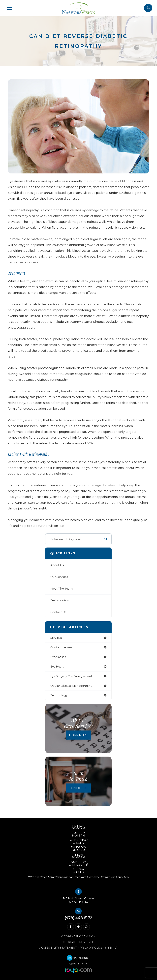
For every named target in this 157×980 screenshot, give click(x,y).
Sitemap (111, 948)
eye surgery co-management (71, 676)
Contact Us (58, 612)
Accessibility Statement (58, 948)
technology (59, 695)
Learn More (78, 735)
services (56, 638)
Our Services (59, 577)
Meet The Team (62, 589)
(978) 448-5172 (78, 918)
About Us (57, 565)
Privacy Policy (91, 948)
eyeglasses (58, 657)
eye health (58, 667)
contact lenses (61, 647)
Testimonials (60, 600)
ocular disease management (71, 686)
